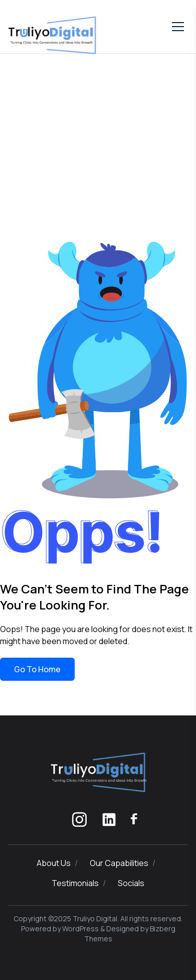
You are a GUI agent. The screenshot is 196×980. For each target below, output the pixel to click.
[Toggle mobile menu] (178, 27)
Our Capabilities (119, 863)
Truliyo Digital (95, 918)
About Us (54, 863)
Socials (131, 883)
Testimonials (75, 883)
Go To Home (37, 669)
